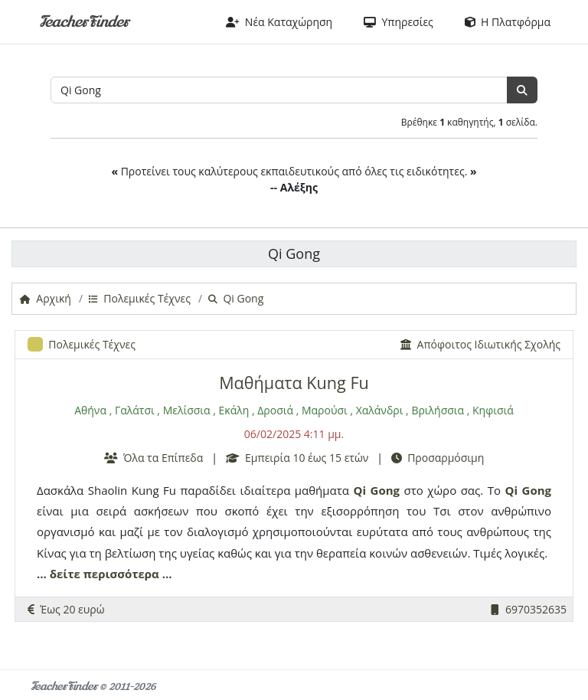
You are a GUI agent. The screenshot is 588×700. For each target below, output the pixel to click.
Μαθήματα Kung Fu (294, 383)
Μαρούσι (325, 410)
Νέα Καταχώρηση (279, 22)
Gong (385, 490)
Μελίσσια (187, 410)
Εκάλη (234, 410)
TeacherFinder (84, 22)
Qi (360, 490)
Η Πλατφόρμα (508, 22)
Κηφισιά (493, 410)
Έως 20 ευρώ (66, 609)
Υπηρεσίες (399, 22)
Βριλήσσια (438, 410)
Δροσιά (275, 410)
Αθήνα (90, 410)
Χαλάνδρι (380, 410)
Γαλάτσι (135, 410)
